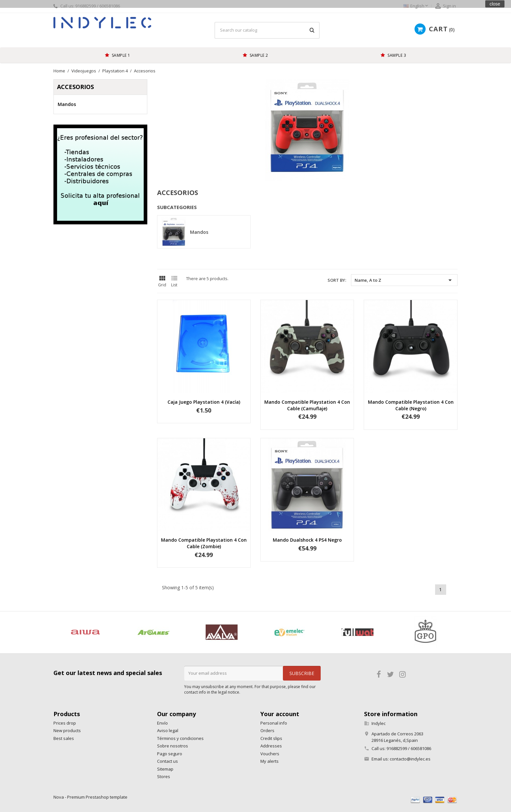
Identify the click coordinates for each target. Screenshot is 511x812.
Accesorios (75, 87)
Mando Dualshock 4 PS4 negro (307, 540)
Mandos (67, 104)
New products (67, 730)
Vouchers (270, 754)
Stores (164, 776)
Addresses (271, 746)
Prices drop (65, 723)
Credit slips (271, 738)
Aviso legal (168, 730)
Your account (280, 714)
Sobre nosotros (173, 746)
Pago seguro (170, 754)
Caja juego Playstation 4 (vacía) (204, 402)
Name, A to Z (404, 280)
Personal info (274, 723)
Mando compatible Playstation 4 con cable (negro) (411, 405)
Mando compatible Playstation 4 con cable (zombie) (204, 543)
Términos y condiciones (180, 738)
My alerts (270, 761)
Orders (267, 730)
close (495, 4)
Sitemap (165, 769)
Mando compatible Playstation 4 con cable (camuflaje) (307, 405)
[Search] (267, 30)
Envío (162, 723)
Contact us (168, 761)
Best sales (64, 738)
